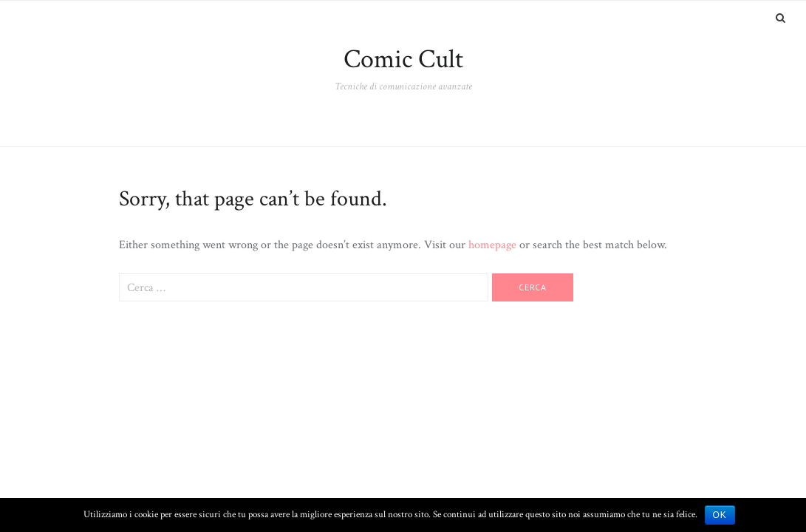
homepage (492, 245)
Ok (720, 515)
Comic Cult (403, 59)
